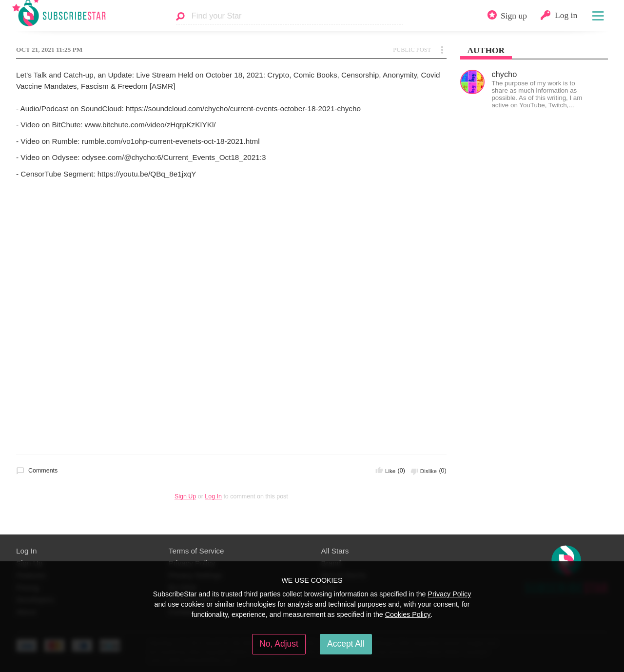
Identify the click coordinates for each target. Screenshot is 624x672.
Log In (213, 496)
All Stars (335, 551)
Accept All (346, 644)
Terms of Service (196, 551)
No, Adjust (279, 644)
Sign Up (185, 496)
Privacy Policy (449, 594)
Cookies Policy (408, 614)
